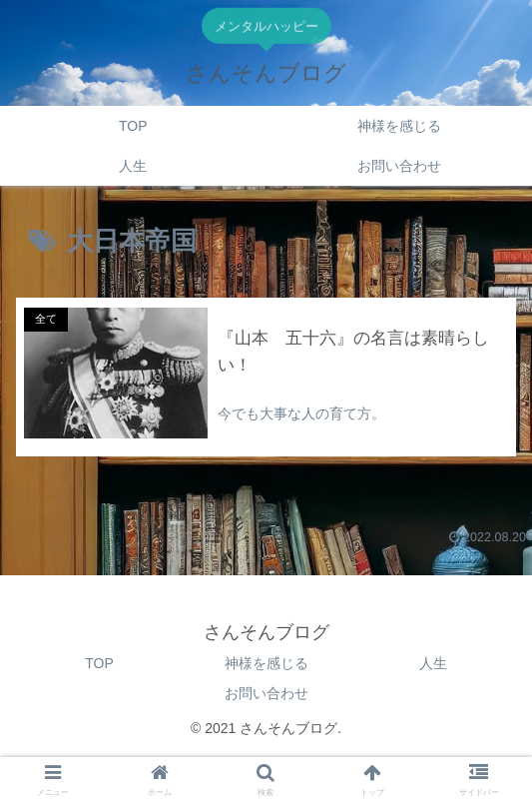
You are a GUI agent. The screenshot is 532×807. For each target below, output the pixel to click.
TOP (99, 663)
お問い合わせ (266, 693)
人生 (433, 663)
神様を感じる (266, 663)
